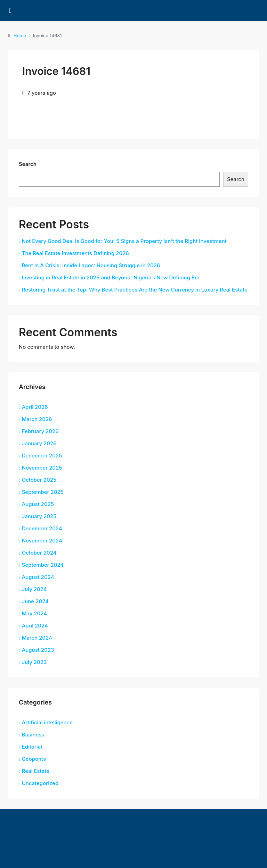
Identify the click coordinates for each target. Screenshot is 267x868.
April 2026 (35, 407)
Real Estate (36, 771)
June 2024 (35, 601)
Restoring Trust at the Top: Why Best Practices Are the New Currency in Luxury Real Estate (135, 290)
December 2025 (42, 456)
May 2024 (34, 613)
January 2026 (39, 443)
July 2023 (34, 662)
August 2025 (38, 504)
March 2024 (37, 638)
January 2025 (39, 516)
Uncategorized (40, 783)
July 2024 (34, 589)
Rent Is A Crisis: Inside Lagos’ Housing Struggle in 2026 (91, 265)
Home (20, 35)
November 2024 (42, 541)
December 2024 (42, 528)
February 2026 (40, 431)
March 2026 (37, 419)
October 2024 (39, 553)
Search (28, 164)
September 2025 (43, 492)
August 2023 (38, 650)
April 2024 (35, 626)
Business (33, 735)
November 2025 (42, 468)
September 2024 (43, 565)
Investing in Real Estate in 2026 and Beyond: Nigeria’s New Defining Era (111, 277)
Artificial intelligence (47, 722)
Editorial (32, 747)
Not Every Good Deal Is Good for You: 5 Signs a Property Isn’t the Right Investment (124, 241)
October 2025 (39, 480)
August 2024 (38, 577)
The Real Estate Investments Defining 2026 (75, 253)
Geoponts (34, 759)
